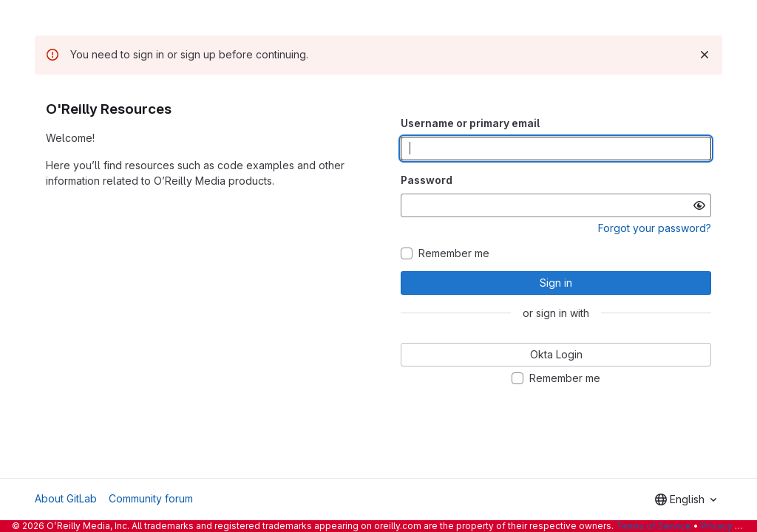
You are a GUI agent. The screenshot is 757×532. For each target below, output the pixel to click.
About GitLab (66, 498)
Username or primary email (470, 123)
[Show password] (699, 205)
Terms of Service (654, 526)
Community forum (151, 498)
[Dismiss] (705, 55)
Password (427, 180)
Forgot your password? (655, 228)
